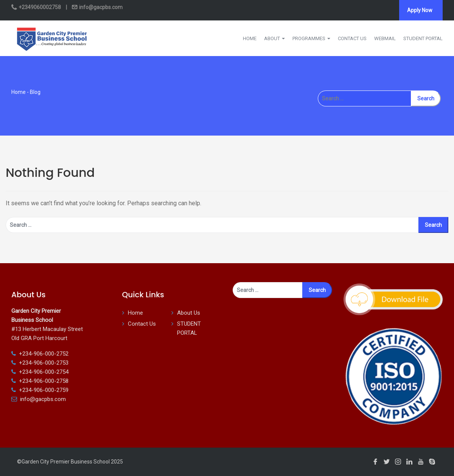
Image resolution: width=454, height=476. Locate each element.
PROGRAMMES (311, 38)
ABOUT (274, 38)
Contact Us (142, 324)
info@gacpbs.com (100, 7)
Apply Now (420, 10)
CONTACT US (352, 38)
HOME (250, 38)
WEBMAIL (385, 38)
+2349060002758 (40, 7)
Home (19, 92)
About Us (189, 313)
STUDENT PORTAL (423, 38)
